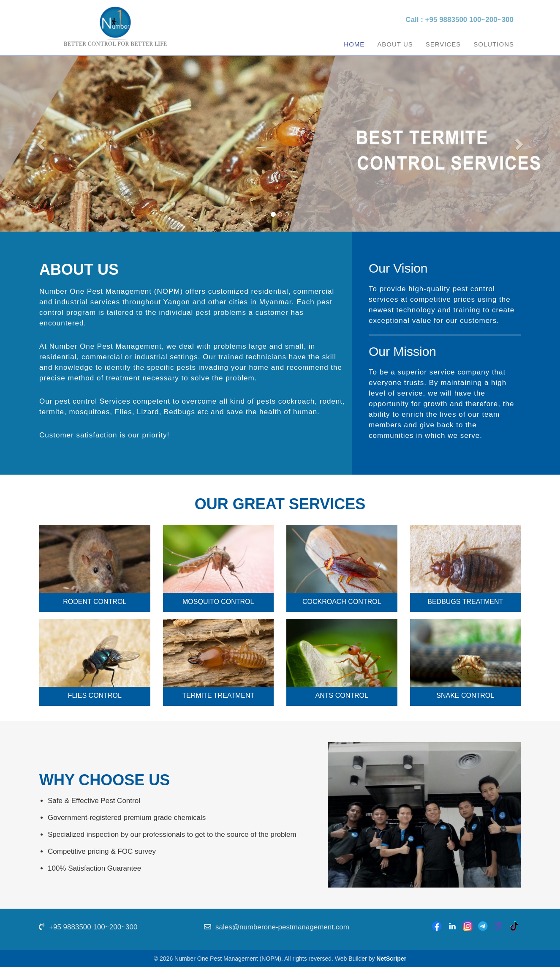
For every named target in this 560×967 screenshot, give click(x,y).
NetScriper (391, 959)
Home (354, 44)
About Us (395, 44)
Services (443, 44)
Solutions (494, 44)
